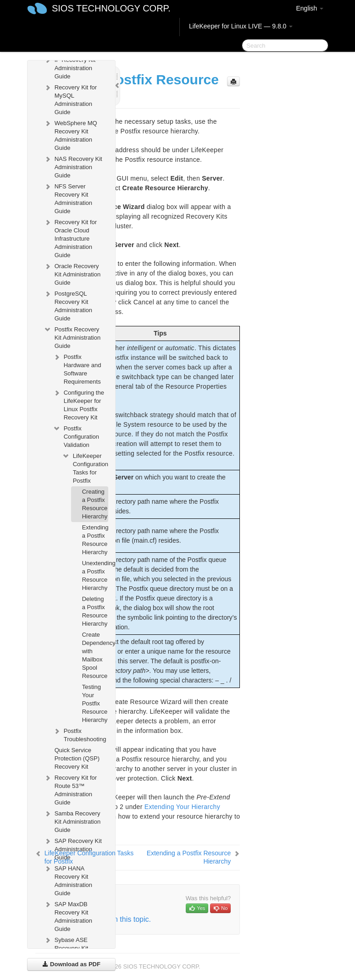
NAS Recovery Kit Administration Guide (73, 166)
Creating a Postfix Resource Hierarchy (95, 504)
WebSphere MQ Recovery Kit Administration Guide (70, 135)
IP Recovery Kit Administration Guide (69, 67)
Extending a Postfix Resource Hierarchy (95, 540)
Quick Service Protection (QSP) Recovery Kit (77, 758)
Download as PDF (71, 964)
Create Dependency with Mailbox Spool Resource (95, 655)
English (310, 8)
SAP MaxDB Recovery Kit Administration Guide (68, 916)
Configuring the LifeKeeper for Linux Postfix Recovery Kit (78, 404)
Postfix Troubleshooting (80, 734)
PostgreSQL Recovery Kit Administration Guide (68, 305)
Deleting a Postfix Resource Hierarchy (95, 611)
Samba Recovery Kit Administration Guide (72, 821)
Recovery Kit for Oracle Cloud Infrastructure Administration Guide (70, 238)
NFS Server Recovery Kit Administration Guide (68, 198)
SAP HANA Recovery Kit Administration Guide (68, 880)
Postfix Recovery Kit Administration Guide (72, 337)
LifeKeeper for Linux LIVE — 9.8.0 (241, 26)
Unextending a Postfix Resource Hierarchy (95, 575)
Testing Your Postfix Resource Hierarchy (95, 703)
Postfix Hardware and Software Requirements (77, 368)
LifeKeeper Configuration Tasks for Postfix (85, 467)
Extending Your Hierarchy (182, 807)
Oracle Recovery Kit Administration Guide (72, 273)
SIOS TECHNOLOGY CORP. (111, 8)
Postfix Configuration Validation (76, 436)
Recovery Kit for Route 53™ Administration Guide (70, 789)
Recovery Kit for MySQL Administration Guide (70, 99)
